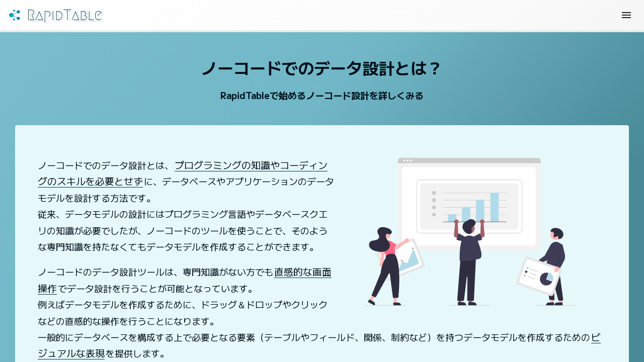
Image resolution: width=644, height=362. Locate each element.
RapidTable (81, 17)
